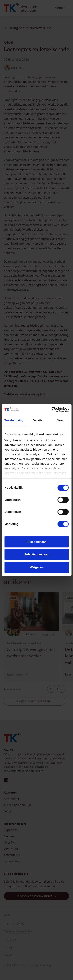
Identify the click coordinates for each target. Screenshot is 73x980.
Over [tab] (60, 420)
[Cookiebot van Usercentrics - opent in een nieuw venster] (52, 409)
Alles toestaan (36, 542)
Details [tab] (38, 420)
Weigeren (36, 567)
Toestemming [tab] (14, 420)
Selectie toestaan (36, 554)
